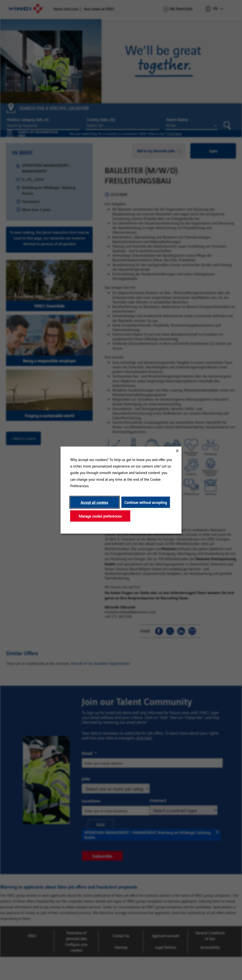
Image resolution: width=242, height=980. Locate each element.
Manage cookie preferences (100, 516)
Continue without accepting (146, 502)
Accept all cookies (94, 502)
